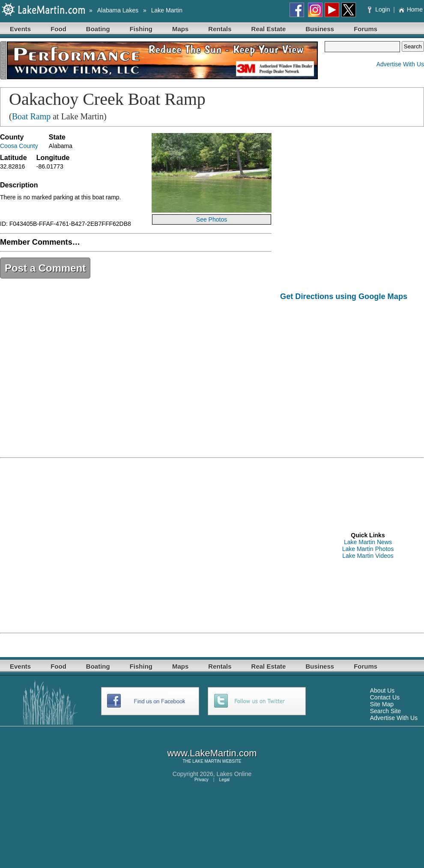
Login (380, 9)
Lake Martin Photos (368, 549)
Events (20, 29)
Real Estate (269, 29)
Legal (224, 780)
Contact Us (385, 697)
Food (58, 29)
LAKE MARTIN (207, 761)
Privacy (202, 780)
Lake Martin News (368, 542)
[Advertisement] (80, 545)
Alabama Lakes (118, 10)
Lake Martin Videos (368, 556)
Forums (366, 29)
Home (411, 9)
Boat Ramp (31, 116)
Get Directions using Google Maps (344, 296)
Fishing (141, 29)
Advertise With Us (400, 64)
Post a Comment (45, 268)
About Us (382, 690)
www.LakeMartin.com (212, 753)
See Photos (212, 219)
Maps (180, 29)
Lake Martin (167, 10)
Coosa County (19, 146)
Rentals (220, 29)
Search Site (385, 711)
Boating (98, 29)
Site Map (382, 704)
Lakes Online (234, 774)
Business (320, 29)
